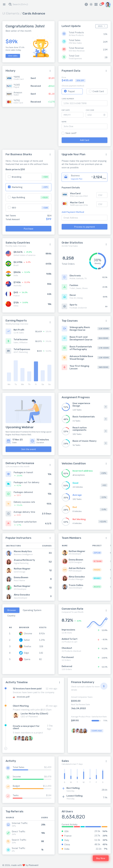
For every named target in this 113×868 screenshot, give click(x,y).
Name (64, 122)
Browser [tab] (12, 610)
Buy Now (101, 858)
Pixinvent (34, 865)
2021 (100, 26)
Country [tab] (11, 616)
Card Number (68, 99)
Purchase (28, 229)
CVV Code (90, 110)
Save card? (71, 133)
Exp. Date (66, 110)
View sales (13, 56)
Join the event (29, 449)
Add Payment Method (73, 212)
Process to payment (85, 227)
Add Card (85, 140)
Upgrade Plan (77, 179)
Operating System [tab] (32, 610)
